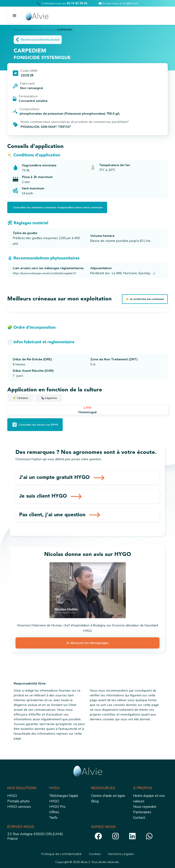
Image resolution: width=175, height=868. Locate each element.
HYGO (12, 796)
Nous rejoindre (145, 807)
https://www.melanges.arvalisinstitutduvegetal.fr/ (44, 273)
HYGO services (19, 807)
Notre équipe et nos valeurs (149, 798)
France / (51, 30)
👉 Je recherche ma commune (145, 299)
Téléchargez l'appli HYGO (64, 798)
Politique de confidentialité (61, 854)
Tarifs (53, 818)
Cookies (95, 854)
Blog (95, 801)
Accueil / (19, 30)
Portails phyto (18, 801)
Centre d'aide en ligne (108, 796)
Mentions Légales (121, 854)
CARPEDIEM (64, 30)
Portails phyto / (35, 30)
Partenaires (142, 812)
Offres (54, 812)
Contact (139, 818)
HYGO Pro (57, 807)
